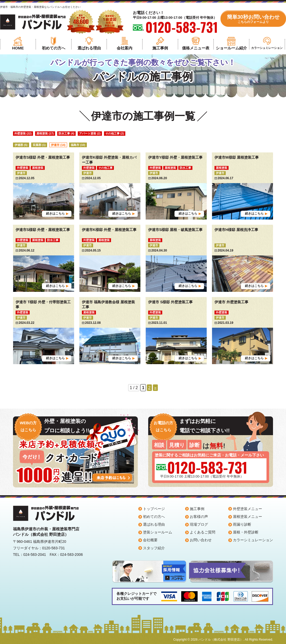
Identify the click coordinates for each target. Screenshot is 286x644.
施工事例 (160, 48)
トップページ (154, 509)
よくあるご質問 (203, 532)
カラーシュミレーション (267, 48)
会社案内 (125, 48)
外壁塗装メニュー (248, 509)
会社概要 (150, 540)
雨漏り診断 (242, 524)
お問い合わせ (201, 540)
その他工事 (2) (115, 133)
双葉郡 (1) (39, 145)
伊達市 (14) (58, 145)
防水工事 (185, 168)
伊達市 (21, 173)
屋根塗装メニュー (248, 517)
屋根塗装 (38, 168)
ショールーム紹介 (231, 48)
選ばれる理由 (89, 48)
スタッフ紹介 (154, 548)
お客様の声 (199, 517)
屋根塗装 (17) (45, 133)
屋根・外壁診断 (246, 532)
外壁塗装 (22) (23, 133)
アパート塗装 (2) (90, 133)
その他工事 (105, 168)
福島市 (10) (78, 145)
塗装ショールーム (158, 532)
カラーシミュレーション (253, 540)
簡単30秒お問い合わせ (253, 19)
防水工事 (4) (66, 133)
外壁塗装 (23, 168)
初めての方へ (54, 48)
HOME (18, 48)
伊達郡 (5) (21, 145)
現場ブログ (199, 524)
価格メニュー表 (196, 48)
